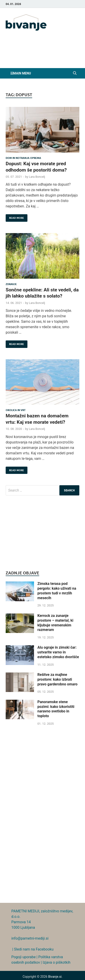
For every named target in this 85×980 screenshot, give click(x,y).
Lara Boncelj (37, 177)
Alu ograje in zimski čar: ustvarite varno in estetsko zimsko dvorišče (58, 652)
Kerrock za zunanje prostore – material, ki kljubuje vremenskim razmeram (55, 623)
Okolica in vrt (16, 410)
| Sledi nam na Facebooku (32, 949)
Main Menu (22, 73)
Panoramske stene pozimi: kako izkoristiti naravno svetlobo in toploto (56, 709)
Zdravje (11, 284)
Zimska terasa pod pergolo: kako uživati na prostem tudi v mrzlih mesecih (57, 591)
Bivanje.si (55, 977)
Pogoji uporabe (23, 957)
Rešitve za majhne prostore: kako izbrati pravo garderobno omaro (57, 679)
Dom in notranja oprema (23, 158)
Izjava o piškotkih (57, 962)
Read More (15, 217)
